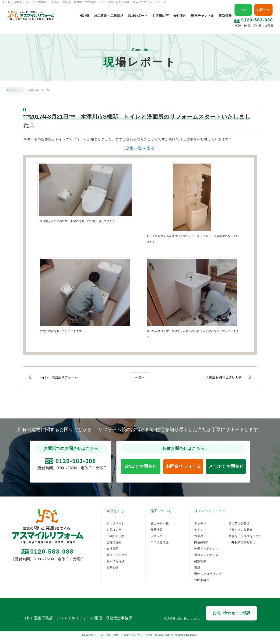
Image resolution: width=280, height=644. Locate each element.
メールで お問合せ (226, 466)
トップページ (115, 524)
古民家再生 (202, 580)
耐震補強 (200, 561)
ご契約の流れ (115, 536)
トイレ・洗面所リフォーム (58, 377)
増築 (197, 568)
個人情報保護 (115, 561)
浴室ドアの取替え (241, 530)
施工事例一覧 (160, 524)
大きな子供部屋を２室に (245, 536)
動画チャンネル (203, 16)
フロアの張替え (239, 524)
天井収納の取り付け (242, 542)
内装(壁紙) (201, 542)
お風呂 (199, 536)
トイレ (199, 530)
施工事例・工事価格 (109, 16)
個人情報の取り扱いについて (182, 619)
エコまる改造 (160, 542)
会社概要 (112, 549)
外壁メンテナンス (206, 549)
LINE (243, 10)
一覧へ (140, 377)
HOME (84, 16)
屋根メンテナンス (206, 555)
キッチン (200, 524)
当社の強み (114, 542)
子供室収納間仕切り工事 (224, 377)
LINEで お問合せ (140, 466)
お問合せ (263, 10)
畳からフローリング (208, 574)
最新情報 (225, 16)
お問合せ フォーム (183, 466)
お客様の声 (161, 16)
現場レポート (138, 16)
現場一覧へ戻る (140, 148)
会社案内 (180, 16)
